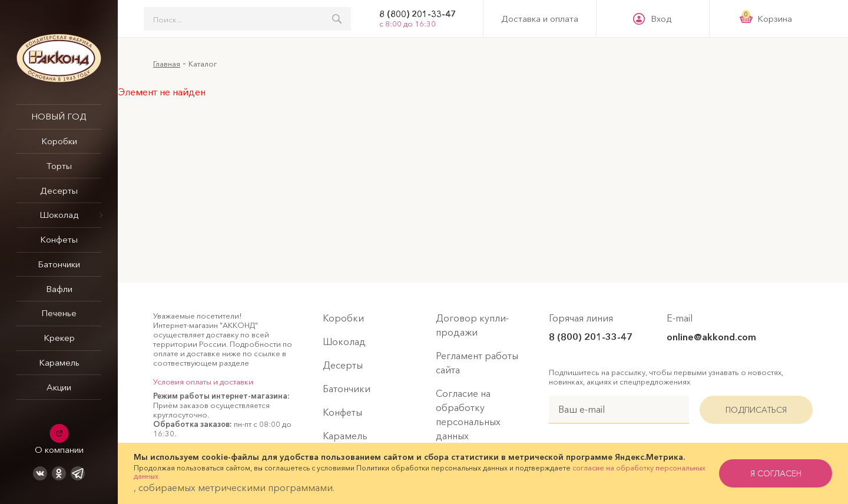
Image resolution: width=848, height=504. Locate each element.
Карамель (59, 362)
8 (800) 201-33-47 (418, 14)
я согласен (776, 473)
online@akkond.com (711, 337)
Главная (167, 64)
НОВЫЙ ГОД (59, 116)
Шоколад (59, 215)
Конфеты (59, 239)
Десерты (59, 190)
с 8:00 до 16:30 (408, 24)
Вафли (59, 289)
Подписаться (756, 410)
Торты (59, 166)
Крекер (59, 338)
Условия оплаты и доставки (203, 382)
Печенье (59, 313)
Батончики (59, 264)
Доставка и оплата (540, 19)
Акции (59, 387)
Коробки (59, 141)
